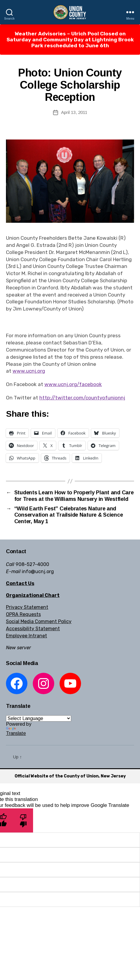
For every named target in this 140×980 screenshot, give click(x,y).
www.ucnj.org (29, 371)
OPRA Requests (23, 614)
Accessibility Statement (33, 629)
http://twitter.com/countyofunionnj (82, 398)
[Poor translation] (23, 820)
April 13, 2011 (74, 112)
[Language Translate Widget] (39, 718)
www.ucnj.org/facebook (73, 384)
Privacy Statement (27, 607)
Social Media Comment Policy (39, 621)
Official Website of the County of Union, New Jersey (70, 776)
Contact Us (20, 583)
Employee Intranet (27, 636)
